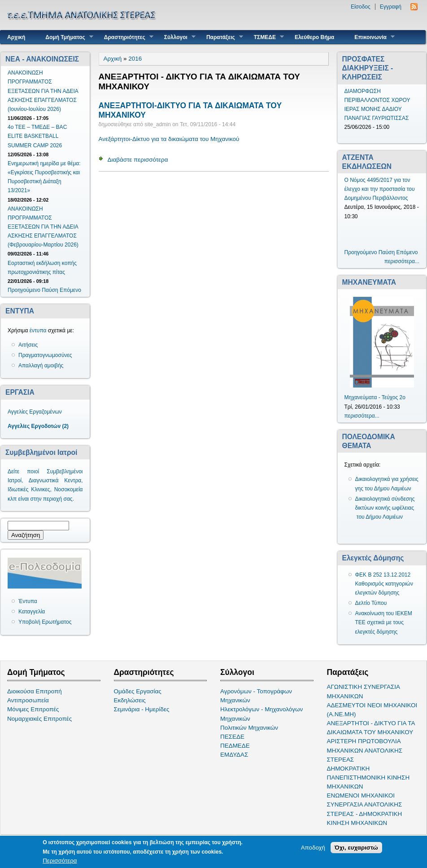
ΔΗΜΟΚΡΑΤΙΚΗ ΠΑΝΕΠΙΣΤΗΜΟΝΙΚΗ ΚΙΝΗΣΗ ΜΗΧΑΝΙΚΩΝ (368, 778)
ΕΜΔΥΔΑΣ (234, 755)
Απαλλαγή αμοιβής (41, 366)
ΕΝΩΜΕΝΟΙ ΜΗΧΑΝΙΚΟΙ (361, 795)
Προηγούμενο (24, 290)
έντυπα (38, 330)
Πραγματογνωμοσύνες (45, 355)
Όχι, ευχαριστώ (356, 848)
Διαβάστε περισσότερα (138, 160)
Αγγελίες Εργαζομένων (35, 412)
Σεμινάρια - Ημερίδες (142, 709)
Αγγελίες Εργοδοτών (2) (38, 426)
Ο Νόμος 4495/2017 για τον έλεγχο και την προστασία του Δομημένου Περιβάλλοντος (380, 189)
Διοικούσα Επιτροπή (35, 691)
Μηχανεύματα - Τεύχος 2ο (375, 397)
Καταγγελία (32, 612)
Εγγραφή (391, 7)
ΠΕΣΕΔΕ (232, 737)
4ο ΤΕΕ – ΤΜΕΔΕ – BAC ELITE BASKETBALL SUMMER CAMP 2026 (37, 136)
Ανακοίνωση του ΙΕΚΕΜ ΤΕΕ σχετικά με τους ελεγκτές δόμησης (384, 622)
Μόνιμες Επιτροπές (33, 709)
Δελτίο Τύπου (371, 603)
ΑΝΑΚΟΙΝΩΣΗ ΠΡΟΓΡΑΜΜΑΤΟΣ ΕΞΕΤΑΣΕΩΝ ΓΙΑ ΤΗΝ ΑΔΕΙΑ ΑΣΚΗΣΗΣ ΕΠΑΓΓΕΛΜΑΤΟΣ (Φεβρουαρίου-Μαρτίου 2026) (43, 227)
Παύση (50, 290)
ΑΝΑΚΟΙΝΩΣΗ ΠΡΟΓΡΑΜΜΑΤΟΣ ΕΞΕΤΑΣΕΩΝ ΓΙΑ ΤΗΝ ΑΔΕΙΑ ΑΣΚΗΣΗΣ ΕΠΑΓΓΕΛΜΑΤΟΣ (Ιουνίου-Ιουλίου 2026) (43, 91)
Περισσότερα (60, 861)
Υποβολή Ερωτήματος (45, 622)
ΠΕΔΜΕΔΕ (235, 746)
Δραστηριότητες (125, 37)
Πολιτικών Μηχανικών (249, 728)
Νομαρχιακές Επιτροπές (39, 719)
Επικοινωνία (371, 37)
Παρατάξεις (221, 37)
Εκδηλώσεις (130, 700)
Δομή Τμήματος (66, 37)
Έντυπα (28, 601)
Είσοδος (361, 7)
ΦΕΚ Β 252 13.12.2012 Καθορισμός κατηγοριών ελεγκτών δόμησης (384, 584)
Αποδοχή (313, 848)
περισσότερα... (402, 261)
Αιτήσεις (28, 345)
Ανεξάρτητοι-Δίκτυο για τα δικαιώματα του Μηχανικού (169, 139)
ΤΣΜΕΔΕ (266, 37)
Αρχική (16, 37)
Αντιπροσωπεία (28, 700)
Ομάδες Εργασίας (138, 691)
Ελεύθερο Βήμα (314, 37)
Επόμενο (70, 290)
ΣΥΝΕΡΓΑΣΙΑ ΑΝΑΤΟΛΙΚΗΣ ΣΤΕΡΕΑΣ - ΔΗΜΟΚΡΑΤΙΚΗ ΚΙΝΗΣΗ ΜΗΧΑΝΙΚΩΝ (365, 813)
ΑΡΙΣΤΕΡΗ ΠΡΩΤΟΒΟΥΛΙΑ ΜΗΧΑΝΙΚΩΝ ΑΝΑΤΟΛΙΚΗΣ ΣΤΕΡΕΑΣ (365, 750)
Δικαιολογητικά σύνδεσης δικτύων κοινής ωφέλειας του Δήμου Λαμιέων (385, 508)
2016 (135, 59)
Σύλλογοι (176, 37)
